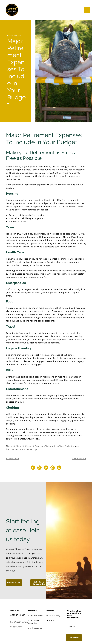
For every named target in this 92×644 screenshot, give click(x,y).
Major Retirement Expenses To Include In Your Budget (44, 446)
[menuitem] (37, 616)
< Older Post (13, 459)
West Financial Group (26, 449)
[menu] (87, 10)
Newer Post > (79, 459)
